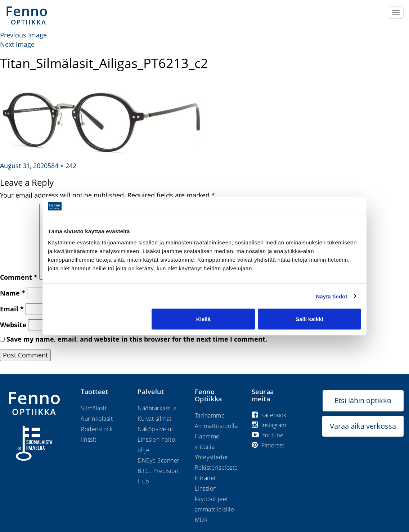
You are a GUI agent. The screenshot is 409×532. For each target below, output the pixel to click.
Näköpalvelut (155, 429)
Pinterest (268, 445)
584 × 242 (62, 166)
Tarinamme (210, 415)
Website (13, 325)
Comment (19, 277)
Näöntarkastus (157, 408)
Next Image (17, 44)
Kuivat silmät (155, 419)
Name (13, 293)
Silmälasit (94, 408)
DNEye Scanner (159, 460)
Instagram (269, 425)
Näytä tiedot (332, 296)
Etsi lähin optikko (363, 400)
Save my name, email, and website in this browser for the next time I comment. (137, 339)
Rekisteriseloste (216, 468)
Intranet (205, 478)
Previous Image (23, 35)
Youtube (268, 435)
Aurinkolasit (97, 419)
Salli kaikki (309, 319)
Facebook (269, 415)
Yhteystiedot (212, 457)
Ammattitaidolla (216, 426)
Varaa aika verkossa (363, 426)
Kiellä (203, 319)
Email (12, 309)
